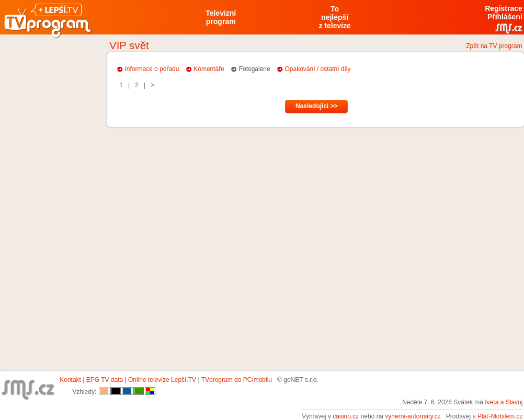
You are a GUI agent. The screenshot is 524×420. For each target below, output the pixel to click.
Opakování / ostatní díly (317, 69)
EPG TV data (105, 380)
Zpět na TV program (494, 46)
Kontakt (70, 380)
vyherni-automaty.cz (413, 416)
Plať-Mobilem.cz (500, 416)
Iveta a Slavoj (504, 402)
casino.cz (346, 416)
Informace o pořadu (152, 69)
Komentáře (209, 69)
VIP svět (129, 45)
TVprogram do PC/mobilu (237, 380)
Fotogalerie (255, 69)
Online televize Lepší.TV (162, 380)
